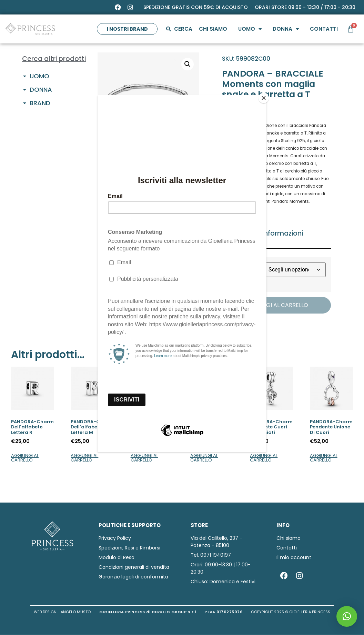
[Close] (265, 97)
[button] (347, 616)
